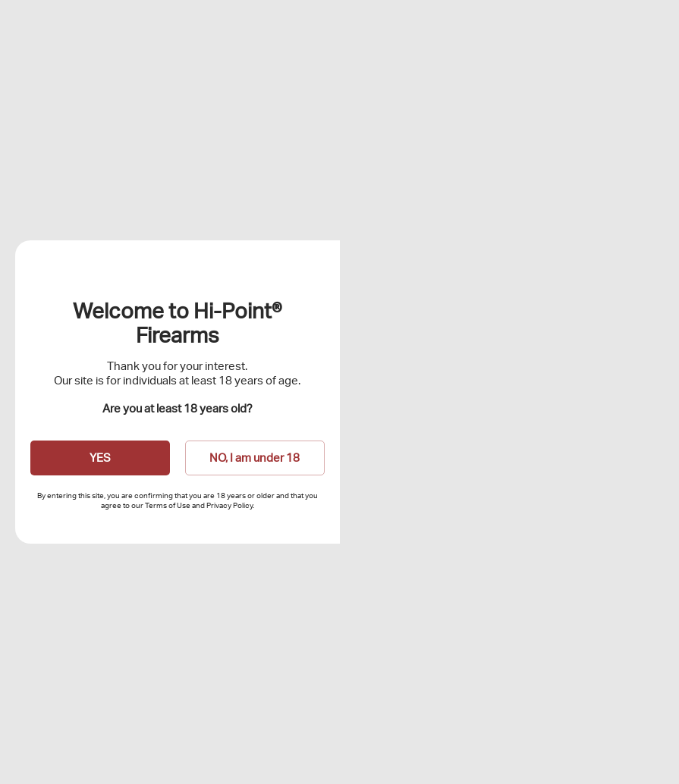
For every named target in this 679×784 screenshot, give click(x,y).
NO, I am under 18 (255, 458)
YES (100, 458)
